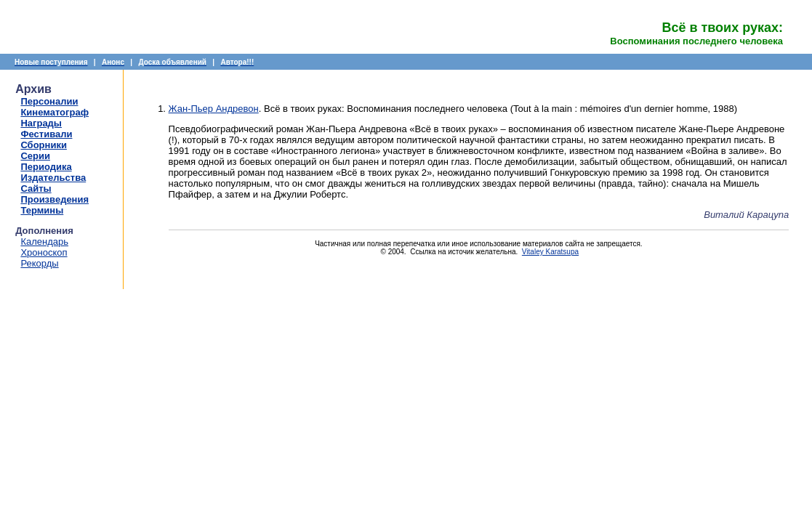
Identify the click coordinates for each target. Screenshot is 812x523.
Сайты (36, 188)
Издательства (53, 178)
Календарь (44, 242)
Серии (35, 156)
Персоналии (49, 101)
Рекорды (39, 263)
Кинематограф (55, 112)
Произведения (55, 199)
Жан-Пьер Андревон (214, 109)
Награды (41, 123)
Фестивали (46, 134)
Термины (42, 210)
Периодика (46, 167)
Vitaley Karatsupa (550, 252)
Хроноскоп (44, 252)
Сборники (43, 145)
